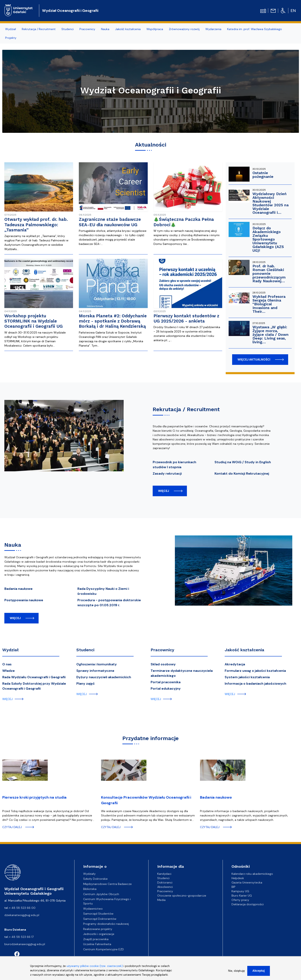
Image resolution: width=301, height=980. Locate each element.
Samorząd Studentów (98, 914)
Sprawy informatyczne (95, 671)
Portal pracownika (166, 682)
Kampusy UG (240, 891)
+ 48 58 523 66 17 (21, 937)
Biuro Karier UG (242, 896)
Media (161, 900)
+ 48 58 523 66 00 (22, 908)
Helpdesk (238, 878)
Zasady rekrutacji (167, 474)
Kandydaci (164, 874)
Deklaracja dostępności (248, 904)
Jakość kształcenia (128, 29)
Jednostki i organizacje (99, 934)
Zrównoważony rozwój (184, 29)
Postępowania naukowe (24, 600)
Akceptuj (259, 972)
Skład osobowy (163, 664)
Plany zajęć (86, 684)
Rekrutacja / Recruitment (39, 29)
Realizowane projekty (98, 929)
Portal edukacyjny (166, 689)
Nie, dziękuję (236, 972)
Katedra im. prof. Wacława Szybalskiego (255, 29)
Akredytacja (235, 664)
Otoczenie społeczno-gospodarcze (182, 896)
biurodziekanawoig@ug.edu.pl (25, 944)
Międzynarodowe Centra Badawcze (107, 884)
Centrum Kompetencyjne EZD (104, 949)
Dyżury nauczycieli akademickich (104, 677)
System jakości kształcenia (247, 677)
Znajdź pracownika (96, 939)
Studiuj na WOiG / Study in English (243, 462)
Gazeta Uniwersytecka (247, 882)
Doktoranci (165, 882)
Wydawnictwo (93, 909)
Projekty (11, 38)
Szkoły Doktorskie (95, 879)
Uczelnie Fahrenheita (97, 944)
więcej (164, 491)
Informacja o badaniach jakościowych (255, 684)
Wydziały (89, 874)
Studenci (68, 29)
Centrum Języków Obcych (101, 894)
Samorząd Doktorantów (100, 919)
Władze (9, 671)
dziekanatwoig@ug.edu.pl (22, 915)
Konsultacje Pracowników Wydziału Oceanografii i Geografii (146, 800)
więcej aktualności (254, 359)
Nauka (105, 29)
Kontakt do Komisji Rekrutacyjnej (242, 474)
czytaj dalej (12, 827)
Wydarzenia (213, 29)
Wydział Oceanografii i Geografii (70, 11)
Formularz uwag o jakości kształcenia (255, 671)
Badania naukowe (18, 589)
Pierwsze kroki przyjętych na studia (34, 797)
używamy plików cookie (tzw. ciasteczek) (95, 967)
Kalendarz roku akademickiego (252, 874)
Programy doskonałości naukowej (106, 924)
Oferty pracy (240, 900)
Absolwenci (165, 887)
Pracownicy (87, 29)
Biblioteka (90, 889)
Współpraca (155, 29)
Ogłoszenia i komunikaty (97, 664)
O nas (7, 664)
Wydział (11, 29)
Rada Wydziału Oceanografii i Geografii (34, 677)
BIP (233, 887)
